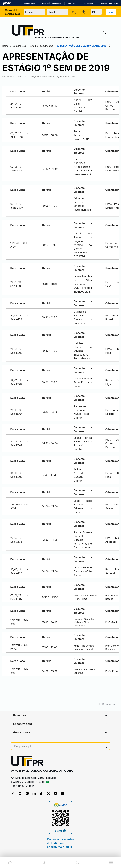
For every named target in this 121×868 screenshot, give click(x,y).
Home (15, 46)
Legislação (89, 3)
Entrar (111, 12)
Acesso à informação (52, 3)
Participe (72, 3)
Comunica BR (30, 3)
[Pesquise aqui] (58, 746)
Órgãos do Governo (109, 3)
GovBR (7, 3)
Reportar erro (97, 704)
